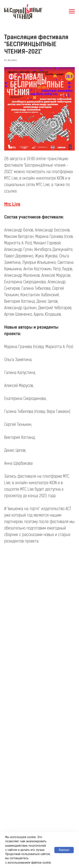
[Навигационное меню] (72, 11)
